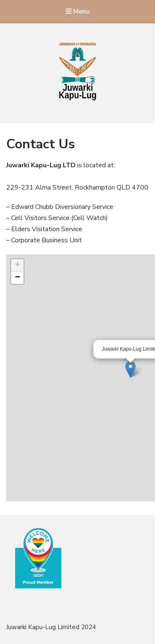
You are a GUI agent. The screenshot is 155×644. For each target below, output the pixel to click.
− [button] (18, 278)
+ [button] (18, 265)
